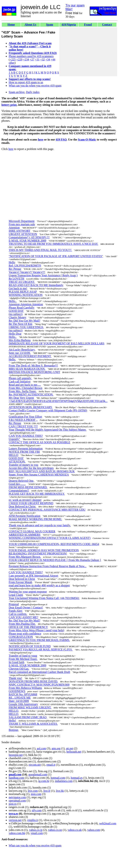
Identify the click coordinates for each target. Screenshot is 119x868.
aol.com (42, 748)
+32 (42, 59)
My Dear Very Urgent (21, 398)
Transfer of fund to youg (23, 656)
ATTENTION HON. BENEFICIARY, (31, 407)
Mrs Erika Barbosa (20, 340)
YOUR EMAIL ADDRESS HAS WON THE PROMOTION (44, 550)
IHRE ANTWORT (19, 231)
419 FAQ (61, 140)
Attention (14, 228)
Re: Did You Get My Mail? (24, 321)
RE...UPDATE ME (20, 698)
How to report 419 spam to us (26, 82)
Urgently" (14, 439)
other (12, 63)
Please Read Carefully (22, 308)
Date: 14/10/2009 (19, 701)
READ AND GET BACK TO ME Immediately (36, 285)
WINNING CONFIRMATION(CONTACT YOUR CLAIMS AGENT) (50, 538)
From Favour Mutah (20, 582)
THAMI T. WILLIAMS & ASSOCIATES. (33, 724)
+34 (48, 59)
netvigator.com (17, 797)
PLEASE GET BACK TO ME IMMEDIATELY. (37, 494)
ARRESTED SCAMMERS (25, 535)
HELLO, (14, 711)
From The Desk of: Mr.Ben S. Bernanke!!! (33, 366)
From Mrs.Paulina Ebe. (22, 624)
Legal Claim (16, 595)
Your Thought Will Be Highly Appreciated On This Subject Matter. (48, 430)
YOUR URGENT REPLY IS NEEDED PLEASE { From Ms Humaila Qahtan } (55, 560)
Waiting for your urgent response (28, 592)
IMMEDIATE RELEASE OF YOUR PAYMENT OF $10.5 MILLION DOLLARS (57, 343)
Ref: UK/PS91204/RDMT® (25, 266)
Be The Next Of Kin (20, 324)
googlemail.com (38, 774)
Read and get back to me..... (25, 385)
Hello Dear (15, 334)
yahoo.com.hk (17, 833)
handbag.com (16, 778)
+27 (32, 59)
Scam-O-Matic (87, 140)
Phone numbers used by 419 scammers (31, 56)
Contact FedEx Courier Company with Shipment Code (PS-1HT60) (48, 410)
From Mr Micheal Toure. (23, 659)
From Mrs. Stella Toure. (23, 391)
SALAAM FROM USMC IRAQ (28, 717)
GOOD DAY (16, 311)
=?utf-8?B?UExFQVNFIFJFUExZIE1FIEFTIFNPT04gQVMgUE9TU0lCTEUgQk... (58, 401)
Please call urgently (20, 378)
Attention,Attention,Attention (26, 304)
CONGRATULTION (21, 637)
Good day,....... (17, 484)
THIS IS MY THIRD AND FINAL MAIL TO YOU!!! (40, 250)
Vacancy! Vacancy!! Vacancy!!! (27, 272)
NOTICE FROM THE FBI (24, 452)
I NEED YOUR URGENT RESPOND (31, 503)
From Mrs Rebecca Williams (25, 688)
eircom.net (35, 765)
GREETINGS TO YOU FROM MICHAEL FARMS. (39, 640)
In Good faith (16, 662)
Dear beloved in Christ (22, 579)
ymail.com (37, 833)
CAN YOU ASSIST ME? (23, 617)
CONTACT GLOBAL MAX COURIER (32, 531)
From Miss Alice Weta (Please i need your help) (36, 630)
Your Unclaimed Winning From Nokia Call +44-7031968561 (44, 598)
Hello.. (13, 301)
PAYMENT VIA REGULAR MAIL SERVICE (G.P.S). (41, 650)
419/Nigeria (69, 25)
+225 (13, 59)
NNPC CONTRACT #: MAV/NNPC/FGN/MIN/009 (39, 685)
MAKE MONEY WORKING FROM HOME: (35, 519)
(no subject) (16, 314)
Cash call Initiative (20, 381)
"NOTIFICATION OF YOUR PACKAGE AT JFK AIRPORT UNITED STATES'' (56, 256)
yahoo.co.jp (36, 830)
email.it (51, 765)
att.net (70, 748)
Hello (12, 262)
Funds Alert (15, 611)
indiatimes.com (64, 781)
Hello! (12, 720)
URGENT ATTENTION (23, 234)
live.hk (60, 791)
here (41, 140)
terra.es (13, 814)
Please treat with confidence (25, 634)
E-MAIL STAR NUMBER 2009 (27, 241)
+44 (53, 59)
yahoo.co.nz (55, 830)
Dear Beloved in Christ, (22, 506)
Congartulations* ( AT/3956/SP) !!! (29, 237)
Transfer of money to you (23, 465)
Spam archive (17, 92)
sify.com (37, 810)
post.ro (13, 804)
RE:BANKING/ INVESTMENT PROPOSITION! (38, 554)
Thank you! (15, 678)
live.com (33, 791)
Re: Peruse (15, 269)
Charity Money (17, 317)
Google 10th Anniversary (23, 704)
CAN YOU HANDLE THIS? (26, 436)
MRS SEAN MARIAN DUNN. (27, 369)
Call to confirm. (18, 614)
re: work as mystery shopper (25, 500)
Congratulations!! (19, 491)
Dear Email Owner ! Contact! (26, 607)
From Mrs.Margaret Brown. (25, 557)
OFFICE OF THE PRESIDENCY (28, 627)
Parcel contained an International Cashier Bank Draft (39, 672)
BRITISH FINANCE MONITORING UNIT (34, 372)
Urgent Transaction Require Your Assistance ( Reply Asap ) (43, 275)
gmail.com (15, 774)
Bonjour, (14, 730)
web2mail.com (108, 823)
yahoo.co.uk (75, 830)
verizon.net (15, 820)
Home (11, 25)
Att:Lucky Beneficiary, (22, 350)
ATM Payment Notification (25, 516)
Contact (107, 25)
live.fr (47, 791)
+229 (19, 59)
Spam (49, 25)
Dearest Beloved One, (21, 481)
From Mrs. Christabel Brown (25, 388)
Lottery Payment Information (26, 448)
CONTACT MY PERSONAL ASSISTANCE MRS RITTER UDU (47, 510)
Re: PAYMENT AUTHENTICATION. (31, 395)
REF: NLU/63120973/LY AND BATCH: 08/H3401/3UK (42, 471)
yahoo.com (94, 830)
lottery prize (9, 105)
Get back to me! (18, 288)
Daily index (33, 92)
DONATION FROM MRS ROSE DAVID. (33, 681)
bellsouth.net (74, 752)
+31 (37, 59)
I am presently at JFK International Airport (33, 576)
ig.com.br (44, 781)
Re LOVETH (16, 279)
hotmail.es (77, 778)
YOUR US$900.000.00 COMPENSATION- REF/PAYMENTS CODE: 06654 (54, 544)
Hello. (12, 359)
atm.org (56, 748)
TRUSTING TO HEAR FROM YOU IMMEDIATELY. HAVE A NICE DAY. (53, 244)
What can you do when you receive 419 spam (35, 86)
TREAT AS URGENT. (22, 282)
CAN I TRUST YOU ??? (23, 426)
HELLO (13, 455)
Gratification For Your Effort (25, 417)
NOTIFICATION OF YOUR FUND (30, 646)
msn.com (36, 794)
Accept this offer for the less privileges (31, 468)
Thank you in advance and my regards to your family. (40, 525)
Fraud (88, 25)
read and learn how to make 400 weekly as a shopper (39, 585)
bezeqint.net (16, 755)
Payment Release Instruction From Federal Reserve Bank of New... (48, 566)
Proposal (14, 604)
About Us (30, 25)
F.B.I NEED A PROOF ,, (23, 420)
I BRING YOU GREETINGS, (26, 327)
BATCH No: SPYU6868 (23, 694)
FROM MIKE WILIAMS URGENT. (30, 707)
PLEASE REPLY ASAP (23, 292)
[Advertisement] (88, 52)
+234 (26, 59)
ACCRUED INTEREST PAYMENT (30, 356)
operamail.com (17, 801)
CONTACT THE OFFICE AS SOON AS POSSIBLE (39, 442)
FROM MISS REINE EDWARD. (28, 487)
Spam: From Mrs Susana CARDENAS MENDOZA (39, 475)
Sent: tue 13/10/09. (20, 353)
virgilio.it (33, 820)
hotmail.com (58, 778)
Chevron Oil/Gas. (19, 669)
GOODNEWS (17, 691)
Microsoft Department (22, 221)
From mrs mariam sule (22, 224)
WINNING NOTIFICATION (26, 295)
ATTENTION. (17, 462)
